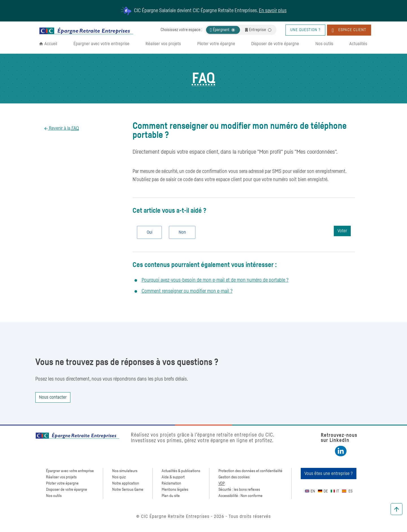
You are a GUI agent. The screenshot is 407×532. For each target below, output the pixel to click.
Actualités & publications (181, 471)
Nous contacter (53, 397)
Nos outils (324, 44)
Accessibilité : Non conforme (241, 496)
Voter (342, 231)
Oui (147, 232)
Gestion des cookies (234, 477)
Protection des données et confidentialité (250, 471)
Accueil (51, 44)
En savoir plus (273, 11)
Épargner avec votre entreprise (101, 44)
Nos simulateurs (125, 471)
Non (180, 232)
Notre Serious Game (128, 490)
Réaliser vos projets (163, 44)
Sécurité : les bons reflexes (239, 490)
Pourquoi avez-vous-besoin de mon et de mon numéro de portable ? (215, 280)
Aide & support (173, 477)
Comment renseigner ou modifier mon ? (187, 291)
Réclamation (171, 483)
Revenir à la (63, 128)
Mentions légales (175, 490)
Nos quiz (119, 477)
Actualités (358, 44)
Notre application (126, 483)
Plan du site (171, 496)
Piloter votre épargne (216, 44)
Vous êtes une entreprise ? (329, 474)
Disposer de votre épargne (275, 44)
